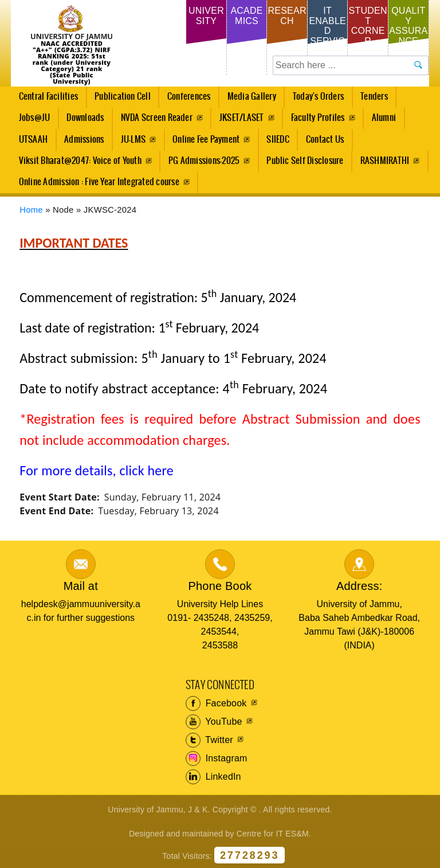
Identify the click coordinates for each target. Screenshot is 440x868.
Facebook (216, 703)
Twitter (209, 740)
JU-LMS (133, 140)
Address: (360, 586)
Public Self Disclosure (305, 161)
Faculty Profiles (318, 118)
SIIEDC (278, 140)
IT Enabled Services (327, 31)
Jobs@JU (31, 121)
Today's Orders (318, 97)
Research (287, 16)
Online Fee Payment (206, 140)
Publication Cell (123, 97)
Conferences (186, 100)
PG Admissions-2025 (204, 161)
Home (31, 210)
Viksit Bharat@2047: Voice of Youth (80, 161)
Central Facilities (45, 100)
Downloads (85, 118)
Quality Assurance (408, 26)
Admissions (81, 143)
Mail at (81, 586)
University (206, 16)
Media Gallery (248, 100)
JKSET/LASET (242, 118)
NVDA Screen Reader (157, 118)
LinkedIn (213, 777)
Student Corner (368, 26)
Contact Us (325, 140)
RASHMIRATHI (385, 161)
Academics (246, 16)
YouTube (214, 722)
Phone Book (220, 586)
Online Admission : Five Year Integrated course (99, 182)
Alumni (384, 118)
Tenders (374, 97)
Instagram (217, 758)
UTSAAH (30, 143)
